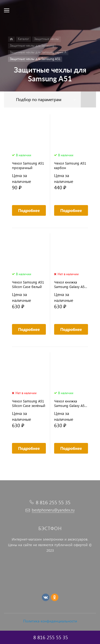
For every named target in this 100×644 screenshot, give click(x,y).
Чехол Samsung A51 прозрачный (28, 165)
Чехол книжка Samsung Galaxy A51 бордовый (70, 284)
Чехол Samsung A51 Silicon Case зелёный (29, 403)
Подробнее (29, 210)
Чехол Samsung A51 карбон (70, 165)
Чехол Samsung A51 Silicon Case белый (28, 284)
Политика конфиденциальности (50, 621)
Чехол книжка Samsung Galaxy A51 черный (70, 403)
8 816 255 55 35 (53, 502)
